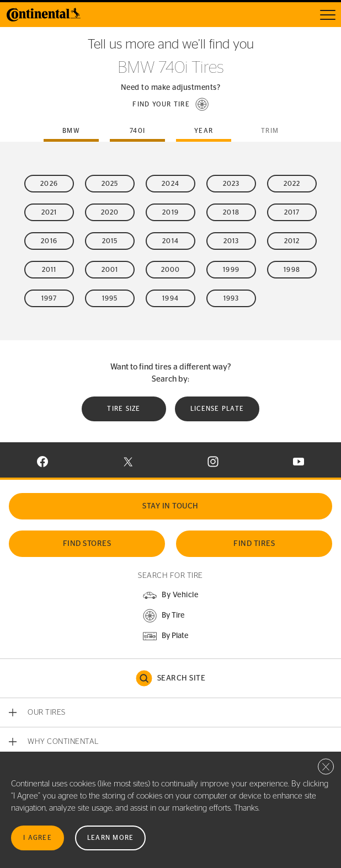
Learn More (111, 838)
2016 (49, 241)
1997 (49, 298)
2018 (231, 212)
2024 (171, 184)
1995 (110, 298)
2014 (171, 241)
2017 (292, 212)
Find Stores (87, 544)
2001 (110, 270)
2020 (110, 212)
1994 (171, 298)
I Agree (38, 838)
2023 (231, 184)
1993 (231, 298)
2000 (171, 270)
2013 (231, 241)
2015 (110, 241)
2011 (49, 270)
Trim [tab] (270, 131)
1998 (292, 270)
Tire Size (124, 409)
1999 (231, 270)
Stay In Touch (171, 506)
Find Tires (254, 544)
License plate (217, 409)
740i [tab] (137, 131)
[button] (171, 104)
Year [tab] (204, 131)
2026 (49, 184)
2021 (49, 212)
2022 (292, 184)
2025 (110, 184)
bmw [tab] (71, 131)
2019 (171, 212)
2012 (292, 241)
